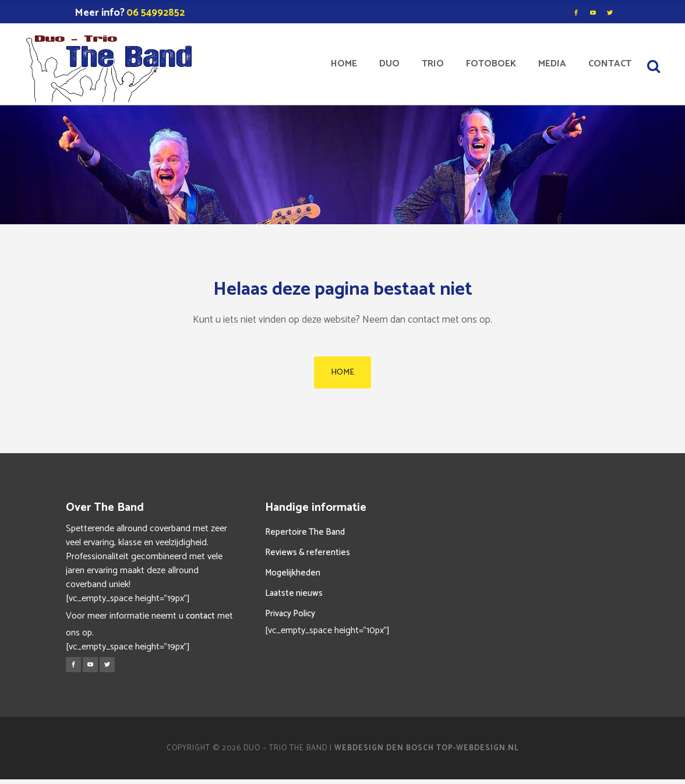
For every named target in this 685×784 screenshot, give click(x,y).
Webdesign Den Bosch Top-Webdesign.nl (427, 748)
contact (200, 616)
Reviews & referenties (308, 552)
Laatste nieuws (294, 593)
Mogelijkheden (293, 573)
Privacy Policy (290, 614)
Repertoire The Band (305, 532)
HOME (342, 372)
